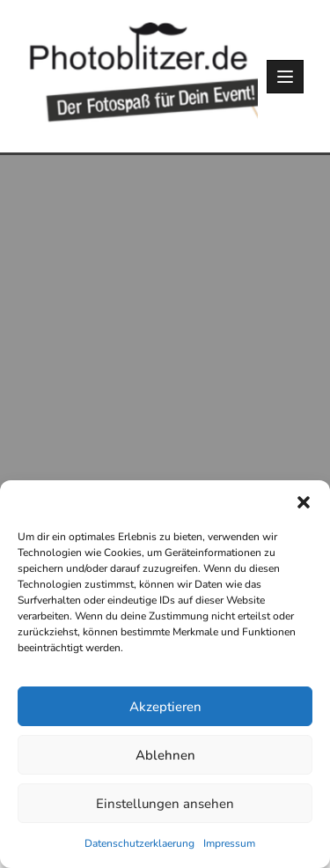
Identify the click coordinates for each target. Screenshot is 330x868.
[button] (304, 502)
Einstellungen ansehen (165, 804)
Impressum (229, 843)
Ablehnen (165, 755)
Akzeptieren (165, 707)
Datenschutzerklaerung (139, 843)
